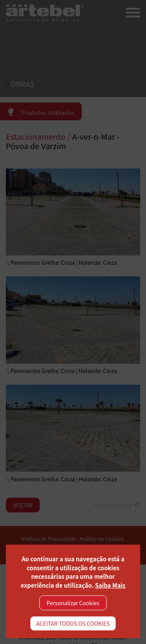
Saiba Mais (110, 585)
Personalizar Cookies (73, 603)
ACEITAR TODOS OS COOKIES (73, 623)
